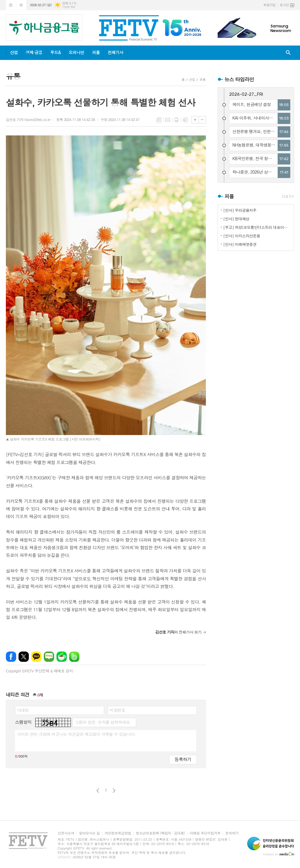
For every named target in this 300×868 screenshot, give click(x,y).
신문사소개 (66, 833)
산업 (14, 52)
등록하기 (183, 759)
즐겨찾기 (21, 5)
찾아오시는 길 (89, 833)
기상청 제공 (69, 7)
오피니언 (76, 52)
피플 (96, 52)
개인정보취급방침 (118, 833)
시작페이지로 (11, 5)
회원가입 (270, 5)
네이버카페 (62, 657)
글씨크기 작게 (202, 120)
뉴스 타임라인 (239, 79)
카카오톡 (36, 657)
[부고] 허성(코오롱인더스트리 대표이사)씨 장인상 (257, 227)
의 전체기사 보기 (178, 632)
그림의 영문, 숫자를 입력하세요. (103, 722)
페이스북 (11, 657)
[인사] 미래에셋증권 (240, 244)
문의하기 (232, 833)
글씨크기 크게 (195, 120)
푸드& (55, 52)
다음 (114, 791)
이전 (98, 791)
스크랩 (185, 120)
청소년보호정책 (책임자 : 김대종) (160, 833)
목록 (159, 120)
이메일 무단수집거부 (205, 833)
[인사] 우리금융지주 (240, 210)
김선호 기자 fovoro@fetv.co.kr (28, 119)
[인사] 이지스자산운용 (242, 236)
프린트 (176, 120)
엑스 (24, 657)
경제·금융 (34, 52)
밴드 (74, 657)
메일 (168, 120)
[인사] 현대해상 (236, 219)
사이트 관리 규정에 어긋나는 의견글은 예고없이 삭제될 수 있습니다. (76, 734)
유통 (202, 79)
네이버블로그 (49, 657)
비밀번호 (117, 710)
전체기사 (115, 52)
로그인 (284, 5)
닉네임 (23, 710)
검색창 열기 (288, 53)
